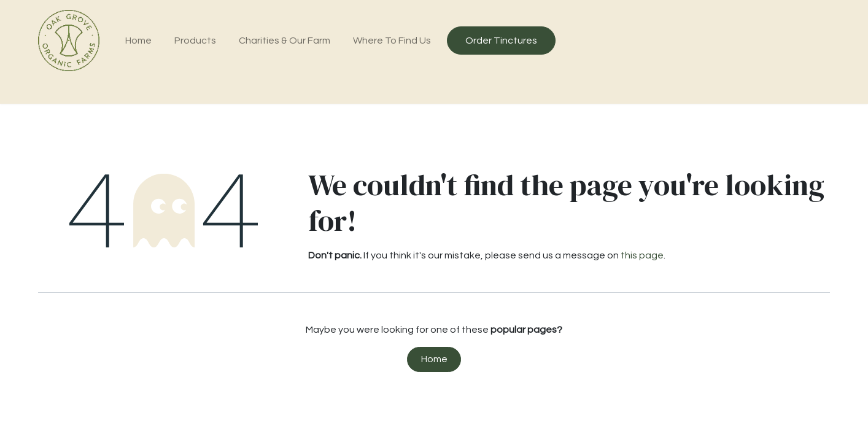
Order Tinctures (501, 41)
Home (434, 359)
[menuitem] (139, 41)
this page (642, 255)
